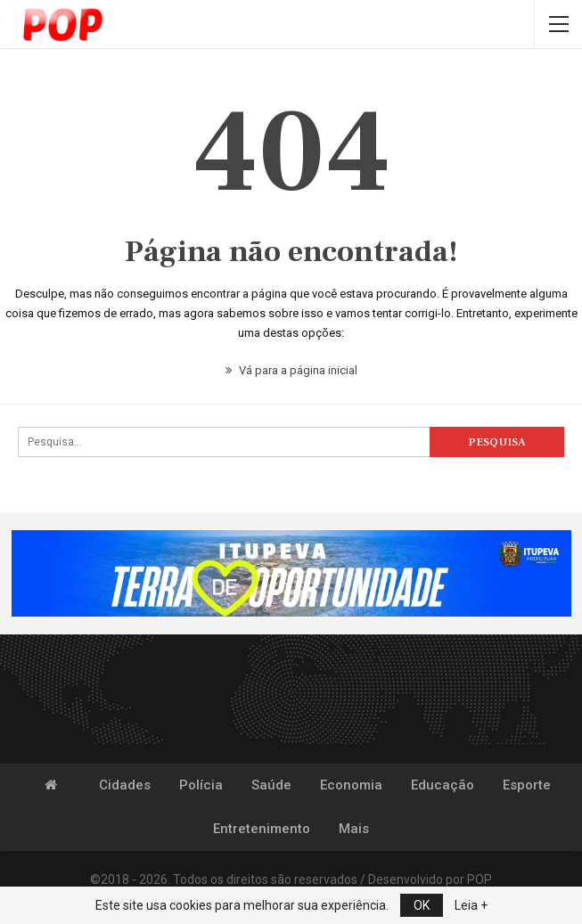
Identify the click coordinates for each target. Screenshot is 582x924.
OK (422, 905)
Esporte (527, 785)
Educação (443, 785)
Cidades (125, 785)
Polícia (201, 785)
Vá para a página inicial (291, 370)
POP (480, 879)
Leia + (471, 905)
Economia (351, 785)
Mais (354, 829)
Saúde (271, 785)
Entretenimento (262, 829)
